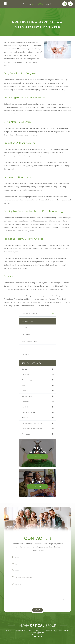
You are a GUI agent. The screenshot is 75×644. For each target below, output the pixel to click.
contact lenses (27, 396)
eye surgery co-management (32, 423)
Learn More (37, 456)
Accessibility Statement (53, 630)
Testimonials (26, 348)
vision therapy (27, 380)
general (24, 369)
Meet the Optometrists (29, 341)
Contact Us (26, 354)
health (24, 385)
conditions (25, 374)
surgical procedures (29, 412)
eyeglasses (25, 402)
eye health (25, 407)
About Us (25, 328)
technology (26, 434)
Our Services (26, 334)
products (25, 418)
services (24, 391)
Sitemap (41, 632)
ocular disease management (32, 429)
